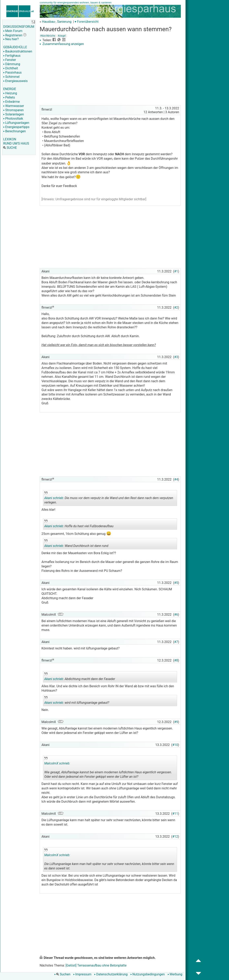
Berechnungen (14, 131)
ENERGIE (10, 89)
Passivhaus (12, 72)
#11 (175, 814)
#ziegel (62, 36)
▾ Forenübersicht (87, 22)
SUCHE (10, 148)
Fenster (10, 60)
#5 (176, 583)
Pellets (9, 97)
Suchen (62, 974)
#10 (175, 745)
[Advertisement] (110, 76)
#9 (176, 722)
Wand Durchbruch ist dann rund (76, 544)
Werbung (175, 974)
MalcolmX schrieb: (57, 763)
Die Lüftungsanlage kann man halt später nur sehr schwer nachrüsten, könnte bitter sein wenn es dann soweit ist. (109, 860)
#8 (176, 660)
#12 (175, 837)
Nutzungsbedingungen (148, 974)
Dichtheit (11, 68)
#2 (176, 308)
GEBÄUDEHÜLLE (15, 47)
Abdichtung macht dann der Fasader (80, 677)
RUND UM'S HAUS (16, 143)
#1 (176, 271)
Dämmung (12, 64)
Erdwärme (11, 102)
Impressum (82, 974)
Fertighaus (12, 56)
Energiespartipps (16, 127)
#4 (176, 479)
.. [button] (101, 779)
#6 (176, 615)
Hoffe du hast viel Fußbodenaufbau (79, 525)
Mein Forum (13, 31)
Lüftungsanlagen (16, 123)
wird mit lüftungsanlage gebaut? (77, 701)
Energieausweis (15, 81)
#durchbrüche (48, 36)
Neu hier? (11, 39)
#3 (176, 357)
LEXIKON (10, 139)
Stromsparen (13, 110)
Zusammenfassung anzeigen (62, 44)
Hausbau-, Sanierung (57, 22)
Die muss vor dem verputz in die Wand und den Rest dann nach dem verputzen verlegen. (109, 499)
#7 (176, 642)
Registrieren (13, 35)
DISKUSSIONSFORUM (19, 27)
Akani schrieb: (54, 498)
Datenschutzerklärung (111, 974)
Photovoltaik (13, 119)
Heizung (10, 93)
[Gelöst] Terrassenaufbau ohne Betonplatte (96, 965)
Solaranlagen (14, 114)
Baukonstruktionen (18, 51)
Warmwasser (14, 106)
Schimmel (11, 77)
